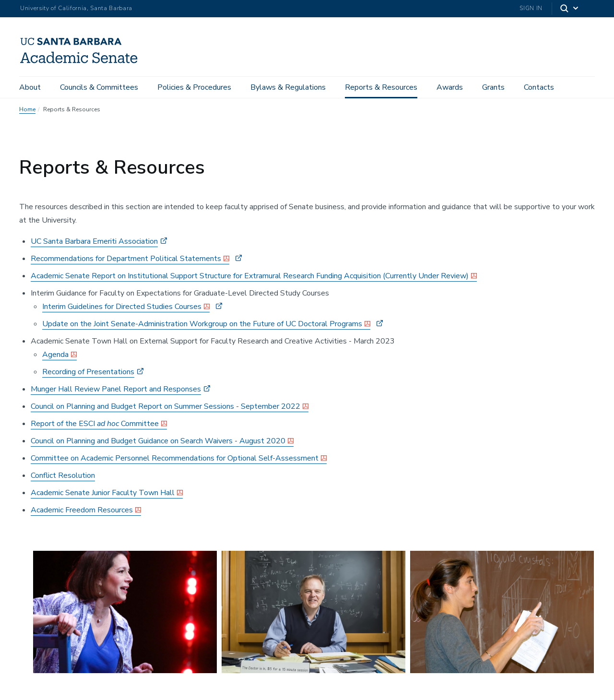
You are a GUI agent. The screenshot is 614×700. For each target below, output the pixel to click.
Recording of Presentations (88, 372)
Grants (493, 87)
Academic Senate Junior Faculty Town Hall (103, 493)
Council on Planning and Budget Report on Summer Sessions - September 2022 (165, 406)
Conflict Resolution (63, 475)
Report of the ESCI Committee (95, 424)
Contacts (539, 87)
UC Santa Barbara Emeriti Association (94, 241)
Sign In (531, 8)
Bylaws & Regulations (288, 87)
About (30, 87)
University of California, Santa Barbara (76, 8)
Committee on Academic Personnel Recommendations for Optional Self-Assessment (175, 458)
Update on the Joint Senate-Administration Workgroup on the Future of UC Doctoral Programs (202, 324)
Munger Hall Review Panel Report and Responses (116, 389)
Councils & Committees (99, 87)
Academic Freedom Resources (82, 510)
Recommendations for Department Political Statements (126, 259)
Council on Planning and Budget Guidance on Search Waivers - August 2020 (158, 441)
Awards (450, 87)
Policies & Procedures (194, 87)
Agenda (55, 355)
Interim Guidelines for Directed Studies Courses (122, 307)
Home (27, 109)
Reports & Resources (381, 87)
